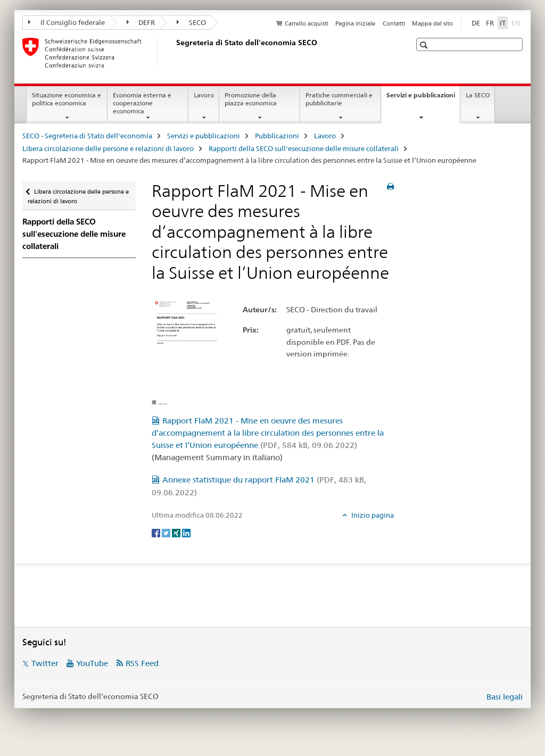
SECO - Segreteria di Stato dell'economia (87, 136)
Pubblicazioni (277, 136)
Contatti (394, 23)
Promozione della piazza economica (251, 99)
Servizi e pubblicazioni (423, 98)
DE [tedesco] (476, 23)
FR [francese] (490, 23)
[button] (425, 45)
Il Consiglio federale (67, 22)
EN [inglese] (517, 22)
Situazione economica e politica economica (67, 99)
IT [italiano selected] (503, 23)
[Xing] (177, 533)
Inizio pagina (372, 515)
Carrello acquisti (307, 23)
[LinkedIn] (186, 533)
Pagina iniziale (355, 23)
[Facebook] (157, 533)
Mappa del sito (432, 23)
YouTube (92, 663)
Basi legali (505, 697)
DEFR (141, 22)
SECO (191, 22)
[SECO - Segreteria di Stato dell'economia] (174, 53)
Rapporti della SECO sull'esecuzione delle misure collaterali (304, 148)
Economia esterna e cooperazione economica (142, 103)
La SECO (478, 95)
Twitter (45, 663)
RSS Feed (142, 663)
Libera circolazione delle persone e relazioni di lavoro (108, 148)
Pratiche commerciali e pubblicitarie (339, 99)
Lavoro (204, 95)
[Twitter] (167, 533)
